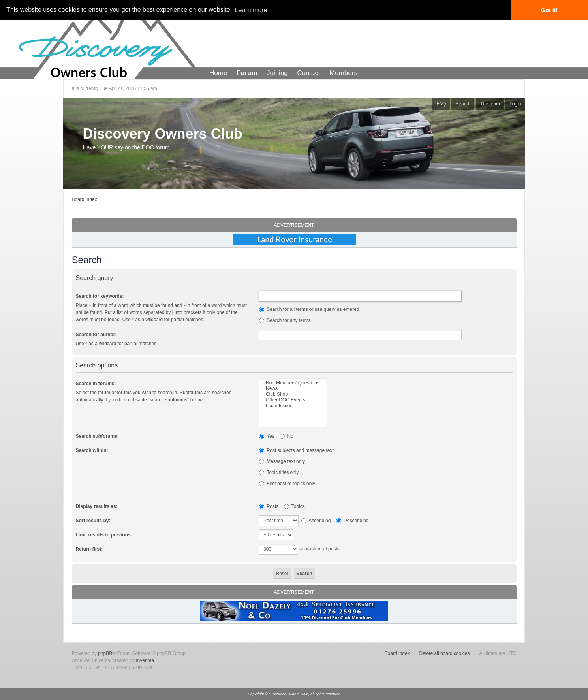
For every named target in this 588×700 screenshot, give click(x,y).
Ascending (316, 521)
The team (490, 104)
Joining (277, 73)
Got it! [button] (549, 10)
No (286, 436)
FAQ (441, 104)
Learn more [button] (251, 10)
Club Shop (293, 394)
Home (218, 73)
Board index (85, 199)
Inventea (145, 660)
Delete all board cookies (445, 653)
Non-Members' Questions (293, 383)
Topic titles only (279, 472)
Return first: (89, 549)
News (293, 388)
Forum (247, 73)
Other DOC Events (293, 400)
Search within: (92, 450)
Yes (267, 436)
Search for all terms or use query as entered (309, 309)
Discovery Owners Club (163, 134)
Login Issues (293, 406)
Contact (309, 73)
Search (463, 104)
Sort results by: (93, 521)
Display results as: (97, 506)
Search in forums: (96, 384)
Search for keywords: (100, 296)
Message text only (282, 461)
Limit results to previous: (104, 535)
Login (515, 104)
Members (343, 73)
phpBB (105, 653)
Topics (294, 506)
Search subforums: (97, 436)
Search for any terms (285, 320)
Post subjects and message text (296, 450)
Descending (352, 521)
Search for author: (96, 335)
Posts (269, 506)
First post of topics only (287, 484)
